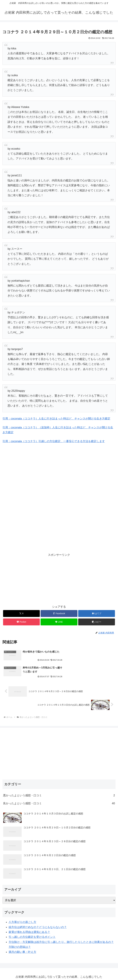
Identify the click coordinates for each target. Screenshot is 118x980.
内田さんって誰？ (59, 970)
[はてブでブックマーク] (97, 613)
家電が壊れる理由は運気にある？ (29, 916)
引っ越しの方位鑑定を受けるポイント (32, 921)
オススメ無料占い (59, 966)
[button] (97, 622)
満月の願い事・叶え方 (22, 936)
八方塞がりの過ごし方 (22, 906)
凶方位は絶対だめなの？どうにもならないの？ (38, 911)
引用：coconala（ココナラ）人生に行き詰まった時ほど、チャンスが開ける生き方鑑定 (56, 419)
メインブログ (21, 966)
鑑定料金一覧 (97, 966)
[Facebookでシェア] (59, 613)
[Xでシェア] (21, 613)
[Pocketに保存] (21, 622)
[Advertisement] (35, 467)
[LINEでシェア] (59, 622)
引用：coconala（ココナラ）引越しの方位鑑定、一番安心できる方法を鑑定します (54, 441)
